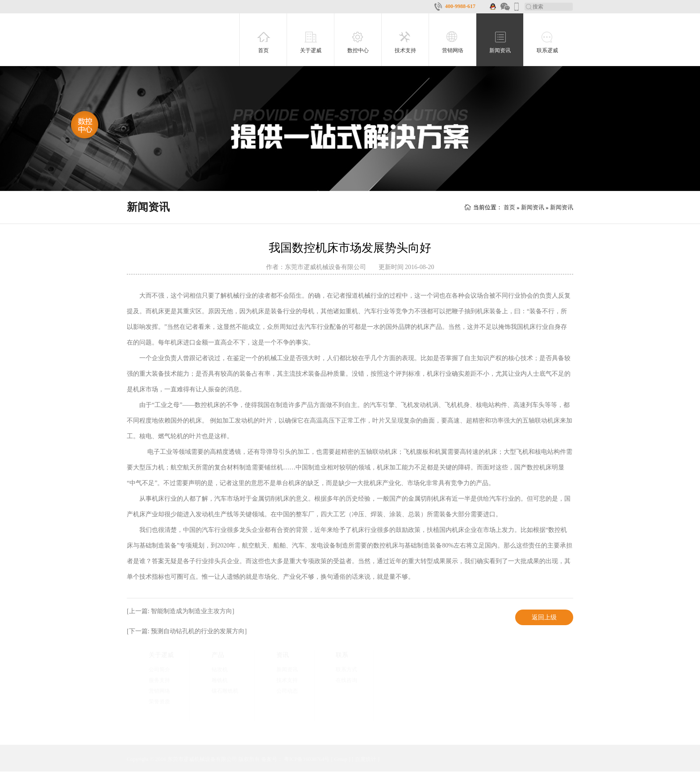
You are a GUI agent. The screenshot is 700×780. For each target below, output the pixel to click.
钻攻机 (220, 669)
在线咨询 (346, 680)
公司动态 (287, 691)
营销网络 (453, 50)
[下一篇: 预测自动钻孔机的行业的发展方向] (187, 631)
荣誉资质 (159, 701)
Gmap (340, 759)
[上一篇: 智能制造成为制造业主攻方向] (181, 611)
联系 (342, 655)
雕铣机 (220, 680)
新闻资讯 (500, 50)
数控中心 (358, 50)
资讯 (283, 655)
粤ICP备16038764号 (307, 759)
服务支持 (159, 680)
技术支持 (405, 50)
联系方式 (346, 669)
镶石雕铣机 (225, 691)
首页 (263, 50)
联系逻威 (547, 50)
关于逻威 (311, 50)
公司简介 (159, 669)
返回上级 (544, 617)
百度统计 (366, 759)
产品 (218, 655)
